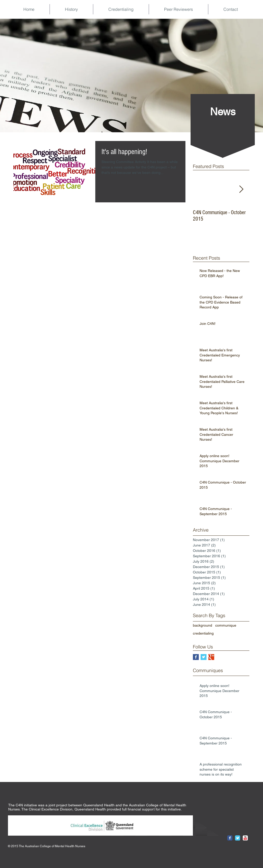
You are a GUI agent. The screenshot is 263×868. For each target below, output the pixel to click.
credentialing (203, 633)
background (203, 625)
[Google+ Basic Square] (211, 657)
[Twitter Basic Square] (204, 657)
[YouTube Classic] (245, 838)
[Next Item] (241, 189)
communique (226, 625)
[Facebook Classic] (230, 838)
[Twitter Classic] (238, 838)
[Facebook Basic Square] (196, 657)
